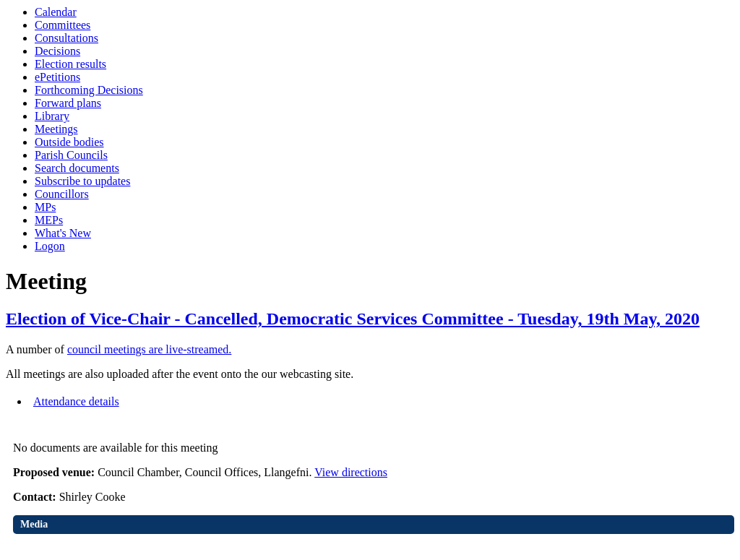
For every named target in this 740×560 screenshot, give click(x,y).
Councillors (62, 194)
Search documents (77, 168)
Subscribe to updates (82, 181)
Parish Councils (71, 155)
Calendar (56, 12)
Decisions (57, 51)
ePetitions (57, 77)
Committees (63, 25)
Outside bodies (69, 142)
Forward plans (68, 103)
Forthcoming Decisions (89, 90)
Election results (70, 64)
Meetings (56, 129)
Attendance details (76, 401)
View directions (351, 472)
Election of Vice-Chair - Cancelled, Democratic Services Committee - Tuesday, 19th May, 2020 (353, 319)
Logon (50, 246)
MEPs (49, 220)
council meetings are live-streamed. (149, 349)
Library (52, 116)
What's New (63, 233)
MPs (45, 207)
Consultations (66, 38)
